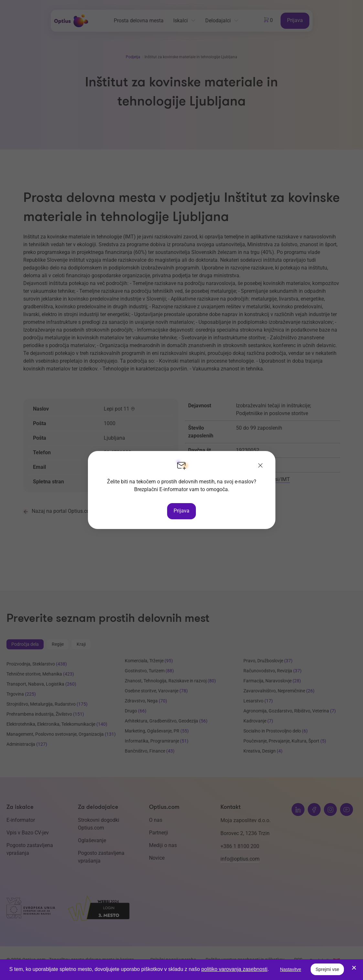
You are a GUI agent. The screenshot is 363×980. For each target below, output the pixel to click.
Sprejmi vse (327, 969)
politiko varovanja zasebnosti (235, 969)
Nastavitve (290, 969)
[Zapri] (261, 466)
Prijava (181, 511)
